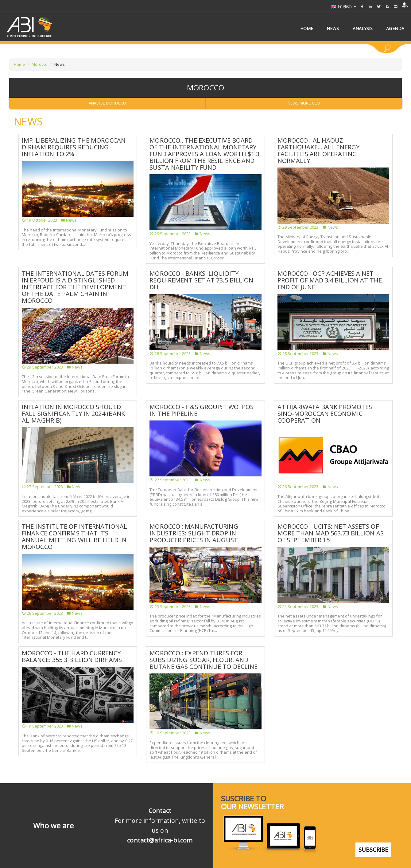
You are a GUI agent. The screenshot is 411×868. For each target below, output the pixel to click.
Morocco (40, 64)
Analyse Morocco (108, 103)
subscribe (373, 842)
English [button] (343, 6)
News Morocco (304, 103)
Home (19, 64)
